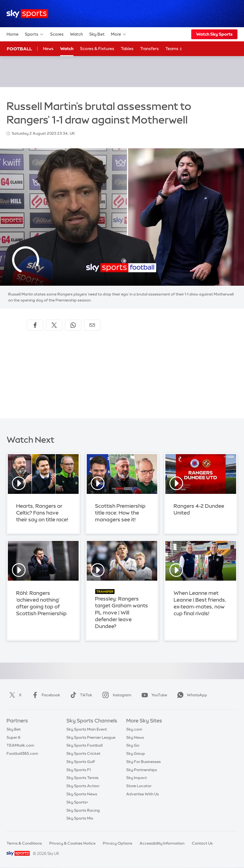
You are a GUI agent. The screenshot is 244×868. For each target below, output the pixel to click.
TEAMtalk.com (20, 745)
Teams (174, 49)
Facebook (45, 695)
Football (19, 49)
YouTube (153, 695)
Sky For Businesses (143, 762)
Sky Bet (97, 34)
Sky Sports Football (84, 745)
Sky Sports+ (77, 802)
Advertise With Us (143, 794)
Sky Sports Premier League (91, 737)
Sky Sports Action (83, 786)
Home (13, 34)
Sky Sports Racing (83, 810)
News (48, 49)
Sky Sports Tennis (82, 778)
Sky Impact (137, 778)
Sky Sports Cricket (83, 753)
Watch (76, 34)
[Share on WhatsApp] (73, 325)
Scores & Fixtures (97, 49)
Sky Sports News (82, 794)
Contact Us (202, 843)
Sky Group (136, 753)
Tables (127, 49)
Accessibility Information (162, 843)
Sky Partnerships (142, 770)
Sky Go (133, 745)
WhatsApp (191, 695)
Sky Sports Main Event (87, 729)
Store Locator (139, 786)
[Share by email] (92, 325)
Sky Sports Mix (80, 818)
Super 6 (13, 737)
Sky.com (134, 729)
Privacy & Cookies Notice (72, 843)
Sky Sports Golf (81, 762)
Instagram (116, 695)
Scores (57, 34)
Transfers (149, 49)
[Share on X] (54, 325)
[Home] (27, 14)
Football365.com (22, 753)
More (119, 34)
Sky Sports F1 (79, 770)
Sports (34, 34)
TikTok (80, 695)
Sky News (135, 737)
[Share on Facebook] (35, 325)
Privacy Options (118, 843)
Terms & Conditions (24, 843)
